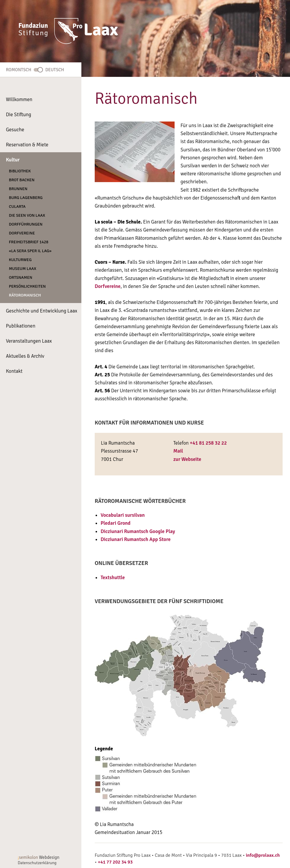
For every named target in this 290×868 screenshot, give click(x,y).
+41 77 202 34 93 (115, 862)
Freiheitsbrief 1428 (29, 242)
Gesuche (15, 130)
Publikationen (21, 326)
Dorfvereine (22, 233)
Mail (178, 451)
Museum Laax (23, 269)
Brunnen (18, 189)
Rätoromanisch (25, 295)
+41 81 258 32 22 (208, 443)
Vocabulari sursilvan (123, 515)
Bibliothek (20, 171)
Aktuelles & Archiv (25, 356)
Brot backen (22, 180)
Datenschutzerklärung (37, 863)
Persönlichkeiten (27, 286)
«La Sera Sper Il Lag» (30, 251)
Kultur (13, 160)
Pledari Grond (116, 523)
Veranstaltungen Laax (29, 341)
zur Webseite (187, 459)
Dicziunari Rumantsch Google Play (138, 531)
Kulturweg (20, 260)
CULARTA (17, 207)
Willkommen (19, 99)
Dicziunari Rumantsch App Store (136, 539)
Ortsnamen (21, 277)
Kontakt (14, 371)
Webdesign (39, 857)
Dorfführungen (26, 224)
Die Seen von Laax (27, 215)
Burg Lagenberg (26, 198)
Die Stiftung (18, 115)
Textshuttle (113, 578)
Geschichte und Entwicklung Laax (42, 311)
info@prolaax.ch (263, 855)
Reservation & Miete (27, 145)
